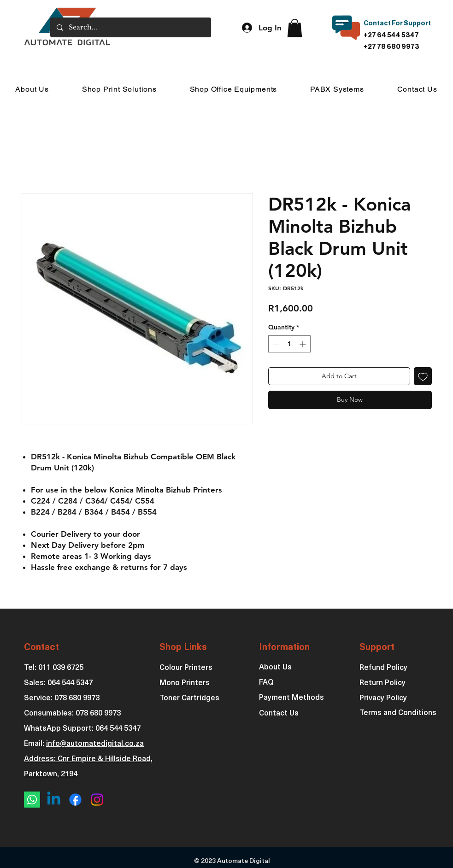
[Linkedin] (54, 800)
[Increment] (303, 344)
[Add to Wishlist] (423, 376)
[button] (295, 28)
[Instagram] (97, 800)
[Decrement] (275, 344)
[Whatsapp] (32, 800)
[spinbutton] (289, 344)
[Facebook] (75, 800)
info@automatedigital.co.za (95, 744)
